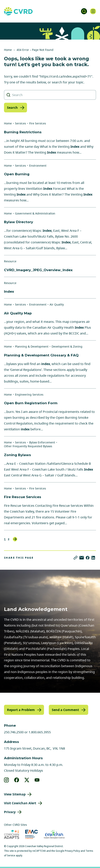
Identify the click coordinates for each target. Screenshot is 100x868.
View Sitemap (15, 794)
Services (20, 123)
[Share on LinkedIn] (93, 558)
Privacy (10, 812)
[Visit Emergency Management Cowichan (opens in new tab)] (31, 834)
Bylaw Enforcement (42, 442)
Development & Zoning (67, 346)
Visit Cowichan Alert (20, 803)
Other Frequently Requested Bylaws (28, 446)
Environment (38, 166)
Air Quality (57, 304)
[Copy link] (75, 558)
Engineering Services (29, 394)
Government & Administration (35, 213)
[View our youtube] (37, 780)
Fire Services (38, 123)
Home (8, 50)
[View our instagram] (6, 780)
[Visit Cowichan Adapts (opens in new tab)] (12, 834)
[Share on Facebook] (88, 558)
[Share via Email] (82, 558)
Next (15, 539)
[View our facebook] (17, 780)
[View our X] (27, 780)
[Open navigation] (93, 11)
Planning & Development (32, 346)
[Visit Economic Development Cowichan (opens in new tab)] (54, 834)
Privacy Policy (72, 851)
